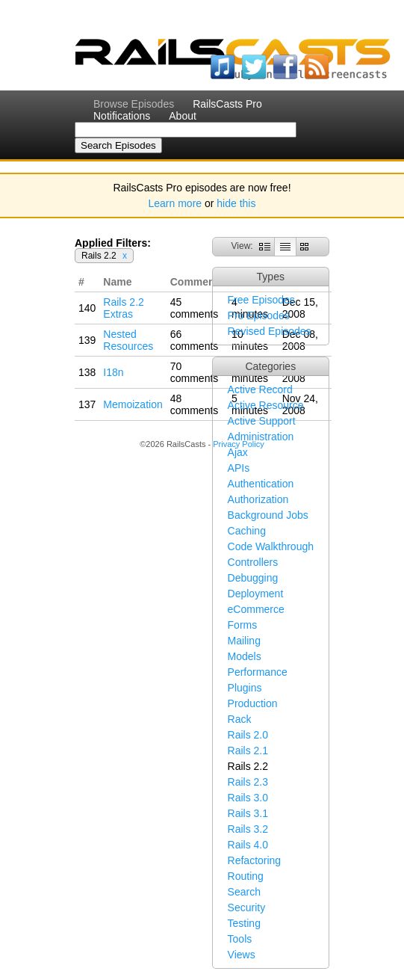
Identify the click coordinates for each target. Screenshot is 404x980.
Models (245, 656)
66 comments (195, 340)
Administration (261, 437)
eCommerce (256, 609)
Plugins (245, 688)
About (183, 116)
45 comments (195, 308)
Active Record (260, 389)
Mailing (244, 641)
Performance (258, 672)
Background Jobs (268, 515)
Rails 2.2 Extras (123, 308)
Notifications (122, 116)
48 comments (195, 404)
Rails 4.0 (248, 845)
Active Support (262, 421)
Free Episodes (261, 300)
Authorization (258, 499)
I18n (113, 372)
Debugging (253, 578)
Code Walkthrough (271, 546)
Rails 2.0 (248, 735)
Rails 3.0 (248, 798)
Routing (246, 876)
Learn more (175, 203)
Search (244, 892)
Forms (243, 625)
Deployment (256, 594)
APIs (239, 468)
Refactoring (255, 860)
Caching (247, 531)
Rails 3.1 (248, 813)
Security (247, 907)
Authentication (261, 484)
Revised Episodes (270, 331)
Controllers (253, 562)
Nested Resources (128, 340)
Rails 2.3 (248, 782)
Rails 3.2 (248, 829)
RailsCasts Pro (227, 104)
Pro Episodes (259, 315)
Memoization (133, 404)
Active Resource (266, 405)
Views (242, 955)
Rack (240, 719)
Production (253, 703)
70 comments (195, 372)
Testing (244, 923)
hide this (236, 203)
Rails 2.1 (248, 751)
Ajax (238, 452)
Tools (240, 939)
